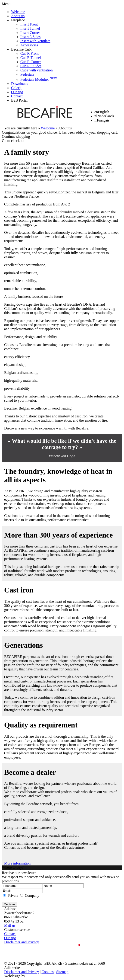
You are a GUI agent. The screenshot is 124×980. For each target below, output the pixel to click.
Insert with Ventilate (35, 41)
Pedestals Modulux (39, 79)
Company (32, 895)
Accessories (29, 45)
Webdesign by (15, 976)
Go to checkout (13, 141)
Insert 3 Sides (30, 37)
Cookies (47, 972)
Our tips (17, 92)
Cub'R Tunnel (31, 58)
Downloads (20, 84)
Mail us (10, 925)
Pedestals (27, 74)
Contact (17, 96)
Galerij (16, 88)
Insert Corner (30, 33)
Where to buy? (13, 867)
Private (13, 895)
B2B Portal (19, 100)
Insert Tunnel (30, 28)
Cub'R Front (29, 53)
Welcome (18, 12)
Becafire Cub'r (22, 49)
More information (17, 863)
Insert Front (29, 24)
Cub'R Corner (31, 62)
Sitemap (62, 972)
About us (18, 16)
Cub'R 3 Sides (31, 66)
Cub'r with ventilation (37, 70)
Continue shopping (16, 136)
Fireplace (18, 20)
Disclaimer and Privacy (22, 942)
